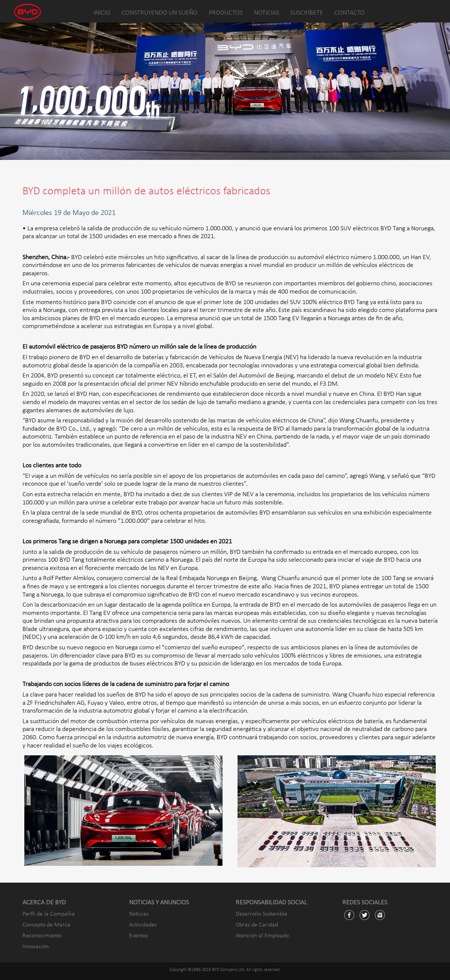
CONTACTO (350, 13)
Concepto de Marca (46, 925)
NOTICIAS (267, 13)
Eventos (138, 936)
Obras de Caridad (257, 925)
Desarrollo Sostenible (261, 914)
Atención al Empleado (262, 936)
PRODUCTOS (226, 13)
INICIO (102, 13)
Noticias (139, 914)
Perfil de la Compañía (49, 914)
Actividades (143, 925)
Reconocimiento (42, 936)
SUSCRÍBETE (307, 13)
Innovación (36, 947)
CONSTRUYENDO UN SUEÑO (160, 13)
